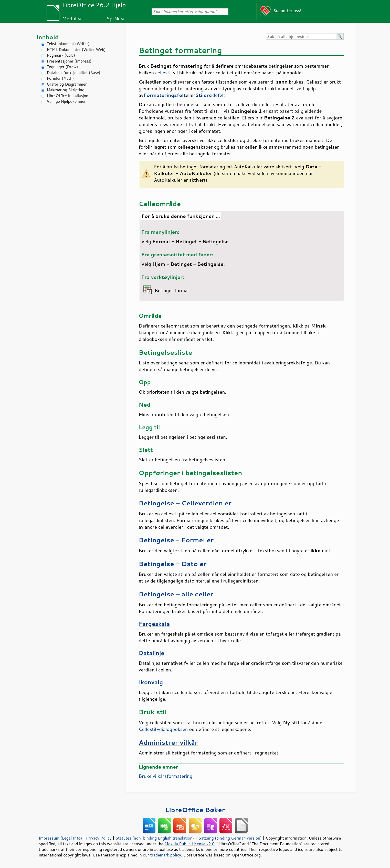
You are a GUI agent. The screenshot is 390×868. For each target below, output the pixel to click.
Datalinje (152, 653)
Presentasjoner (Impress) (69, 61)
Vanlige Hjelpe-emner (66, 101)
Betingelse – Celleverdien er (185, 503)
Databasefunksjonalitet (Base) (74, 73)
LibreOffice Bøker (195, 810)
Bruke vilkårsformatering (166, 776)
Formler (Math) (60, 78)
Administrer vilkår (168, 742)
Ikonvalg (151, 682)
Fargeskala (154, 624)
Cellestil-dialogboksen (163, 729)
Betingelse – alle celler (176, 594)
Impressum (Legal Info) (61, 838)
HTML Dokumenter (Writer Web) (76, 50)
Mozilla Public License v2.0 (189, 844)
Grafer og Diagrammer (67, 84)
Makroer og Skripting (66, 90)
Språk (113, 18)
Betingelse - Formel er (176, 540)
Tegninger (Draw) (62, 67)
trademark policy (166, 855)
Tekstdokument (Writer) (68, 44)
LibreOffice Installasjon (68, 96)
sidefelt (210, 95)
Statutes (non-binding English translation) (155, 838)
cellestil (164, 73)
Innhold (48, 37)
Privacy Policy (99, 838)
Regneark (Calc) (61, 55)
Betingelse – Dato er (173, 564)
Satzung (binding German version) (230, 838)
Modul (69, 18)
